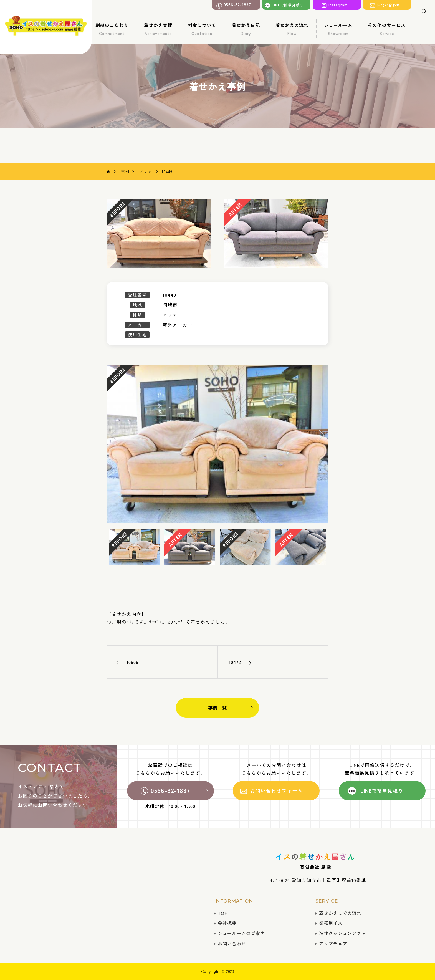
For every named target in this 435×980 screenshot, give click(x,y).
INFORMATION (234, 901)
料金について (202, 29)
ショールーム (338, 29)
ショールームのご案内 (241, 933)
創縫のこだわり (112, 29)
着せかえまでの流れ (340, 913)
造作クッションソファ (343, 933)
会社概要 (227, 923)
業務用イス (331, 923)
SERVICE (327, 901)
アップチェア (333, 944)
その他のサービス (387, 29)
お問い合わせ (232, 944)
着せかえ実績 (158, 29)
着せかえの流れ (292, 29)
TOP (223, 913)
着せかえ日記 (246, 29)
